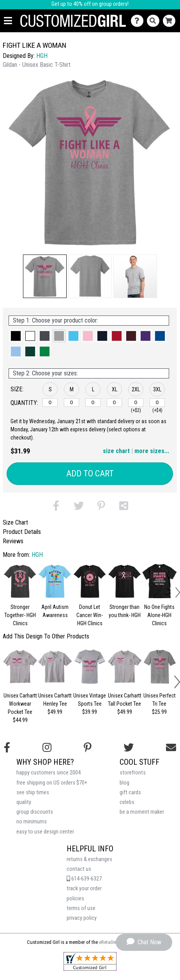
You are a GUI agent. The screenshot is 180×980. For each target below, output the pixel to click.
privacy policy (82, 918)
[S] (50, 403)
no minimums (32, 822)
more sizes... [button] (152, 451)
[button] (45, 276)
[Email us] (171, 748)
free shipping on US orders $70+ (52, 783)
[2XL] (136, 403)
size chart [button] (116, 451)
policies (75, 899)
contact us (79, 869)
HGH (42, 56)
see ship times (33, 793)
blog (124, 783)
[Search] (155, 21)
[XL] (114, 403)
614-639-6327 (84, 879)
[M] (71, 403)
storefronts (133, 773)
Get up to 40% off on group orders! (90, 4)
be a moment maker (142, 812)
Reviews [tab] (13, 541)
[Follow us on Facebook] (7, 748)
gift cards (130, 793)
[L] (93, 403)
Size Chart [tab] (15, 522)
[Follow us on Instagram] (47, 748)
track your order (84, 888)
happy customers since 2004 (49, 773)
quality (24, 802)
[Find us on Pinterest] (88, 748)
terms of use (81, 908)
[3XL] (157, 403)
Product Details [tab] (22, 532)
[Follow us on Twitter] (129, 748)
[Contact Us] (139, 21)
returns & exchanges (89, 859)
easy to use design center (45, 832)
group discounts (35, 812)
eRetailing (109, 942)
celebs (127, 802)
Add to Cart (90, 473)
